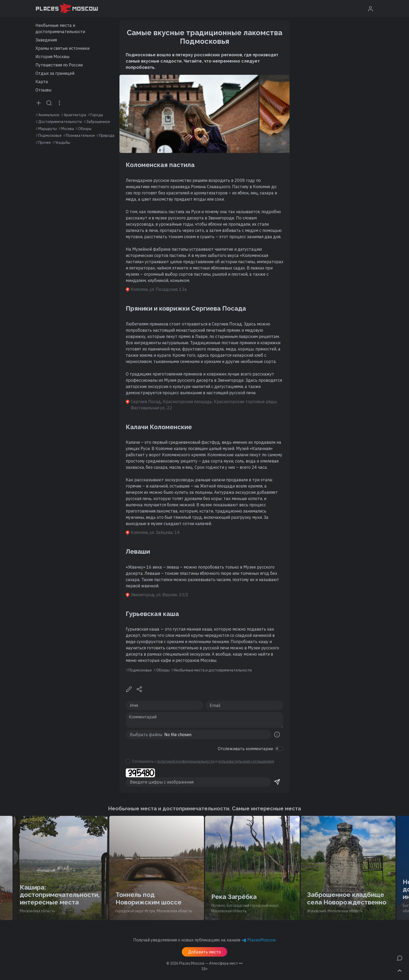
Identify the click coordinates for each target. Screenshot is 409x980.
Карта (42, 82)
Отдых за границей (55, 73)
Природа (107, 135)
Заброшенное (98, 122)
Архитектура (75, 115)
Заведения (46, 40)
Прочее (45, 143)
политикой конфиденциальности (186, 761)
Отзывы (43, 90)
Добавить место (204, 952)
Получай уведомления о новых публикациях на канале (204, 940)
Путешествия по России (59, 65)
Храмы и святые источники (62, 48)
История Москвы (52, 57)
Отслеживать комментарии (245, 749)
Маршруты (48, 129)
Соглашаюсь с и (203, 761)
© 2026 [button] (204, 963)
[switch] (279, 749)
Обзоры (85, 129)
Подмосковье (50, 135)
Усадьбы (63, 143)
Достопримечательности (60, 122)
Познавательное (80, 135)
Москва (68, 129)
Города (97, 115)
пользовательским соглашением (246, 761)
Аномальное (49, 115)
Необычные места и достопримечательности (60, 28)
